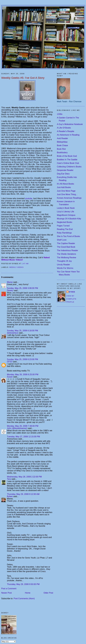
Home (28, 593)
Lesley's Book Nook (66, 208)
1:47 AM (25, 264)
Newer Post (7, 593)
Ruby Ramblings (64, 233)
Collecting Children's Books (69, 167)
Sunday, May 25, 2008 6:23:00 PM (22, 359)
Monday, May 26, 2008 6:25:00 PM (23, 374)
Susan (10, 377)
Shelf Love (62, 240)
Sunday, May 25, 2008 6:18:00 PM (22, 331)
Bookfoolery (62, 153)
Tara (9, 479)
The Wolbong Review (67, 258)
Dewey (10, 290)
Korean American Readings (69, 198)
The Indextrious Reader (67, 250)
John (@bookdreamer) (17, 428)
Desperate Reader (65, 170)
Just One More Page (66, 191)
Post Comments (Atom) (24, 599)
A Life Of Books (64, 128)
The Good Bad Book (66, 247)
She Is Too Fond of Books (68, 236)
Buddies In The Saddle (67, 160)
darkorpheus (13, 333)
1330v (60, 114)
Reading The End (65, 229)
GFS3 (10, 362)
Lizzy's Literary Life (66, 212)
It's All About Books (66, 184)
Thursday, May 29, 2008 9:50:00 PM (23, 584)
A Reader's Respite (66, 131)
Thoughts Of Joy (64, 261)
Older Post (48, 593)
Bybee (10, 496)
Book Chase (62, 145)
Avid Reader (62, 138)
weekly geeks (16, 267)
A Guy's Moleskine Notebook (70, 124)
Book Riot (61, 149)
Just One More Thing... (67, 194)
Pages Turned (63, 226)
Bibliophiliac (62, 142)
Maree (10, 282)
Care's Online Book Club (68, 163)
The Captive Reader (66, 243)
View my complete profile (71, 299)
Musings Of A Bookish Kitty (69, 219)
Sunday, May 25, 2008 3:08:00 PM (22, 288)
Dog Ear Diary (63, 174)
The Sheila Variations (66, 254)
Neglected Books (65, 222)
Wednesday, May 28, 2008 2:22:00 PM (24, 477)
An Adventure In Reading (68, 135)
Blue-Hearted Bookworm (43, 10)
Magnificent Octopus (66, 215)
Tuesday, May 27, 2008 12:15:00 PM (23, 437)
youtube (29, 198)
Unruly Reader (63, 265)
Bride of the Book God (67, 156)
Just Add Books (64, 187)
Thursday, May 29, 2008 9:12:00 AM (23, 494)
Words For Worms (65, 268)
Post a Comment (9, 589)
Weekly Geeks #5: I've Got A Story (23, 78)
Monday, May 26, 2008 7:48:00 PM (23, 426)
